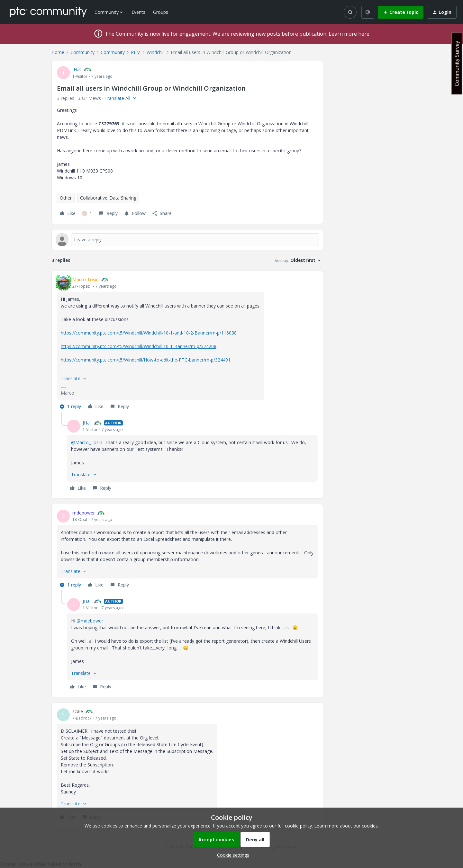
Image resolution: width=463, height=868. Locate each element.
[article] (187, 344)
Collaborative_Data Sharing (108, 198)
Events (138, 12)
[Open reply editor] (187, 240)
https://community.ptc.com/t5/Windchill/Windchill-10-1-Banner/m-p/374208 (139, 346)
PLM (136, 52)
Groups (161, 12)
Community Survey (457, 63)
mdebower (84, 513)
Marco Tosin (86, 279)
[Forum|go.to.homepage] (48, 12)
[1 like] (87, 213)
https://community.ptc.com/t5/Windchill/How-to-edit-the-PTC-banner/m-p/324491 (146, 360)
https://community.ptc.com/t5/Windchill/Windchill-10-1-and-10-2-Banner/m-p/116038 (149, 333)
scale (78, 711)
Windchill (156, 52)
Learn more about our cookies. (346, 826)
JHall (77, 70)
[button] (401, 12)
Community (82, 52)
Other (66, 198)
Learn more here (349, 34)
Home (58, 52)
